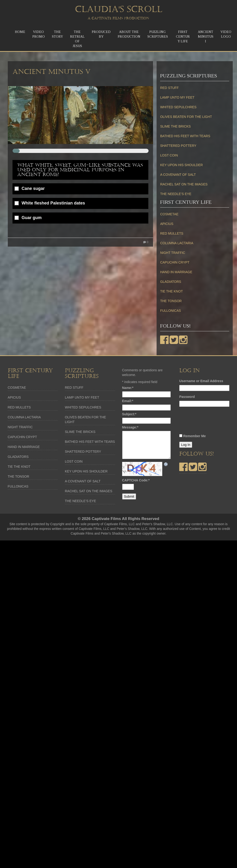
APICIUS (167, 224)
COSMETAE (169, 214)
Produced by (101, 34)
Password (187, 397)
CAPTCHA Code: (136, 480)
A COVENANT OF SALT (178, 175)
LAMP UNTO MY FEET (177, 97)
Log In (186, 445)
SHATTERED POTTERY (178, 146)
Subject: (129, 414)
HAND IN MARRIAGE (176, 272)
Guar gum (32, 218)
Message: (130, 427)
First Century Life (183, 37)
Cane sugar (33, 189)
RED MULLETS (172, 233)
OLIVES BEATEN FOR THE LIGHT (186, 117)
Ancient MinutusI (206, 37)
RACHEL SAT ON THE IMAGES (184, 184)
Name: (128, 388)
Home (20, 32)
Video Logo (226, 34)
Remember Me (195, 436)
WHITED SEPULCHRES (178, 107)
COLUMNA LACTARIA (177, 243)
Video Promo (39, 34)
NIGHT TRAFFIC (173, 253)
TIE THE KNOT (171, 291)
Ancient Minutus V (52, 72)
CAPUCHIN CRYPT (175, 262)
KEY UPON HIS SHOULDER (181, 165)
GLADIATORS (171, 282)
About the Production (129, 34)
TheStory (57, 34)
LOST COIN (169, 155)
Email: (128, 401)
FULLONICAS (170, 311)
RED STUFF (169, 88)
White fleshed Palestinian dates (53, 203)
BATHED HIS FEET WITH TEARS (185, 136)
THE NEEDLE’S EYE (176, 194)
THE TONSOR (171, 301)
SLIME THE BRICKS (175, 126)
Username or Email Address (201, 381)
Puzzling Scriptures (158, 34)
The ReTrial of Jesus (77, 39)
